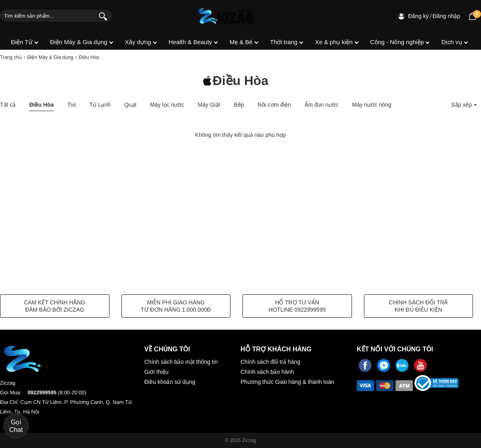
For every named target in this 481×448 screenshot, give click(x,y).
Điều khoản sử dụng (170, 382)
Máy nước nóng (372, 105)
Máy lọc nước (167, 105)
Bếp (239, 105)
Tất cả (8, 105)
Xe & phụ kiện (334, 42)
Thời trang (284, 42)
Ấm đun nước (322, 105)
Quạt (130, 105)
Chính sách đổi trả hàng (270, 362)
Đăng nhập (446, 16)
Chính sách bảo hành (267, 372)
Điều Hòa (41, 105)
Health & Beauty (190, 42)
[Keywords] (47, 16)
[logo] (226, 16)
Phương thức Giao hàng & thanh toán (287, 382)
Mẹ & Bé (241, 42)
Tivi (72, 105)
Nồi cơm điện (274, 105)
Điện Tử (22, 42)
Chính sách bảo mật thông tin (181, 362)
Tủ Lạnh (100, 105)
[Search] (101, 16)
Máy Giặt (209, 105)
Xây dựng (138, 42)
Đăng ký (418, 16)
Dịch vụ (452, 42)
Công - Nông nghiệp (397, 42)
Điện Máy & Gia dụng (79, 42)
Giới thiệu (157, 372)
